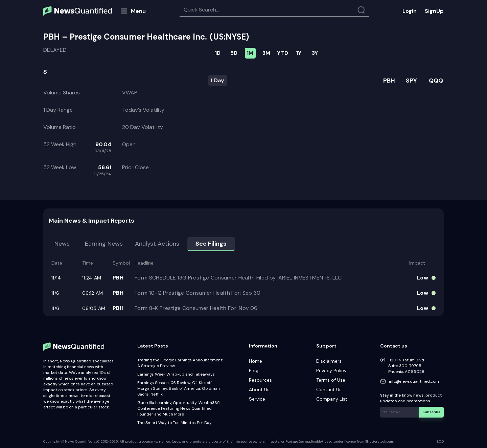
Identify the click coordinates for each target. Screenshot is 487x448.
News (62, 244)
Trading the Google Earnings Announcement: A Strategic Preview (180, 363)
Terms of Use (331, 380)
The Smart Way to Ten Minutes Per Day (175, 423)
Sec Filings (211, 244)
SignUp (434, 11)
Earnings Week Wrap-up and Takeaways (176, 374)
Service (257, 399)
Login (410, 11)
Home (256, 361)
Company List (332, 399)
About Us (259, 389)
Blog (254, 371)
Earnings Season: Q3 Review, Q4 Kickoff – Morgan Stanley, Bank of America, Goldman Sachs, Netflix (179, 388)
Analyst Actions (157, 244)
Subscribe (431, 412)
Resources (260, 380)
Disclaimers (329, 361)
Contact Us (329, 389)
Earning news (104, 244)
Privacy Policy (331, 371)
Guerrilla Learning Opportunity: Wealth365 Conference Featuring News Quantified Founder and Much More (179, 408)
